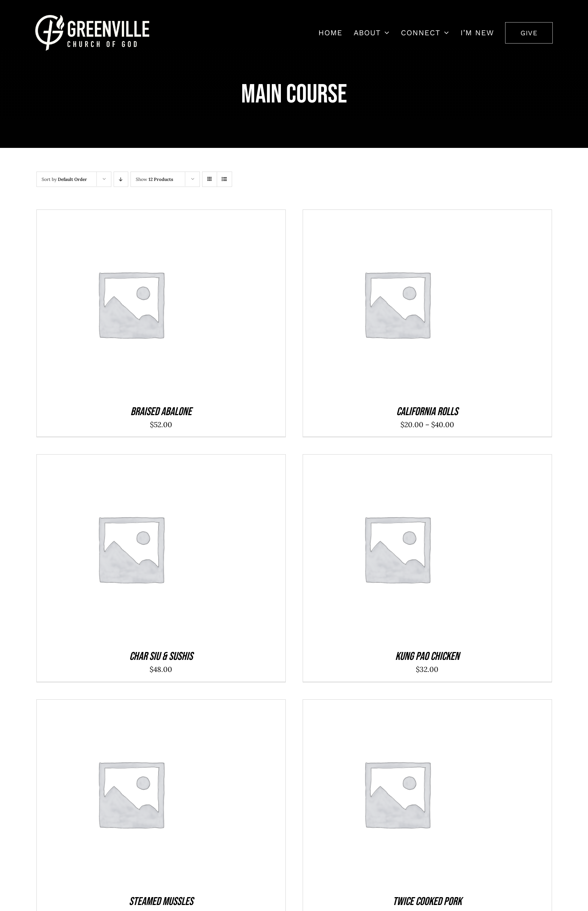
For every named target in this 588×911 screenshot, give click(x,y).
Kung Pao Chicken (427, 657)
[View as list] (224, 179)
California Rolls (427, 412)
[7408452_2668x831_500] (92, 18)
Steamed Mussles (161, 902)
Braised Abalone (161, 412)
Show (154, 179)
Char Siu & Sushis (161, 657)
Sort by (64, 179)
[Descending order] (121, 179)
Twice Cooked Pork (427, 902)
